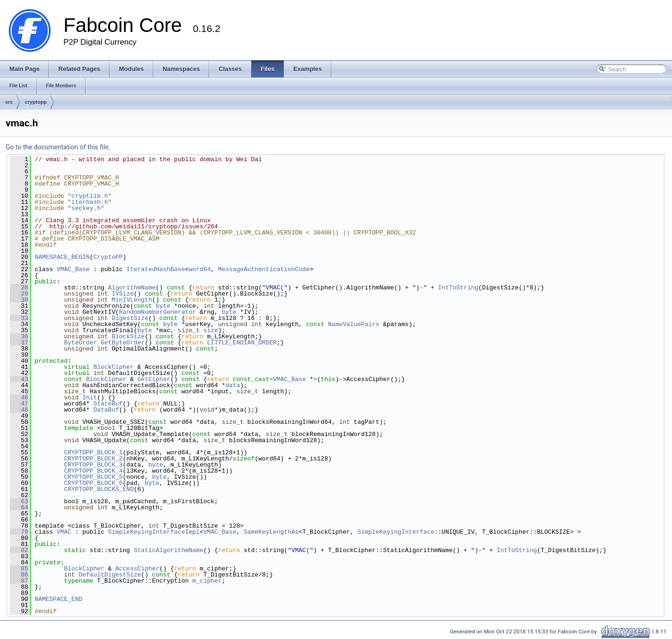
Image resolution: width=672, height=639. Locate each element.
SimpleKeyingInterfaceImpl (154, 532)
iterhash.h (90, 202)
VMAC (64, 532)
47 (19, 404)
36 (19, 336)
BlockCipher (114, 367)
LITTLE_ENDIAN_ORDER (242, 343)
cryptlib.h (90, 196)
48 (19, 410)
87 (19, 581)
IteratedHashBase (156, 269)
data (232, 385)
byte (163, 306)
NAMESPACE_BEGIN (62, 257)
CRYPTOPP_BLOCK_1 (93, 452)
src (9, 102)
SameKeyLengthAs (271, 532)
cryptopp (36, 102)
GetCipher (154, 379)
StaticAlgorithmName (168, 550)
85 (19, 569)
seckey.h (86, 208)
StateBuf (108, 404)
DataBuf (106, 410)
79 (19, 532)
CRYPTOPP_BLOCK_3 (93, 465)
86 (19, 575)
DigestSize (130, 318)
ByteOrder (80, 343)
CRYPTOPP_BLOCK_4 (93, 471)
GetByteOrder (123, 343)
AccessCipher (137, 569)
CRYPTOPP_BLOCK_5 (93, 477)
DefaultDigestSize (110, 575)
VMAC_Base (73, 269)
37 (19, 343)
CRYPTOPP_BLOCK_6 (93, 483)
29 (19, 294)
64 (19, 507)
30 (19, 300)
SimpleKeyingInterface (396, 532)
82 (19, 550)
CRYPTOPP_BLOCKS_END (99, 489)
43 (19, 379)
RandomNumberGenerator (157, 312)
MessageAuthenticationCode (264, 269)
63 (19, 501)
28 (19, 288)
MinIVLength (132, 300)
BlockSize (128, 336)
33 (19, 318)
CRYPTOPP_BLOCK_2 (93, 459)
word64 (199, 269)
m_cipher (207, 581)
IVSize (123, 294)
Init (90, 397)
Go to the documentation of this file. (58, 147)
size (211, 330)
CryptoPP (108, 257)
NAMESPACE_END (59, 599)
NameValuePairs (354, 324)
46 (19, 397)
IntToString (458, 288)
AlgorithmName (132, 288)
